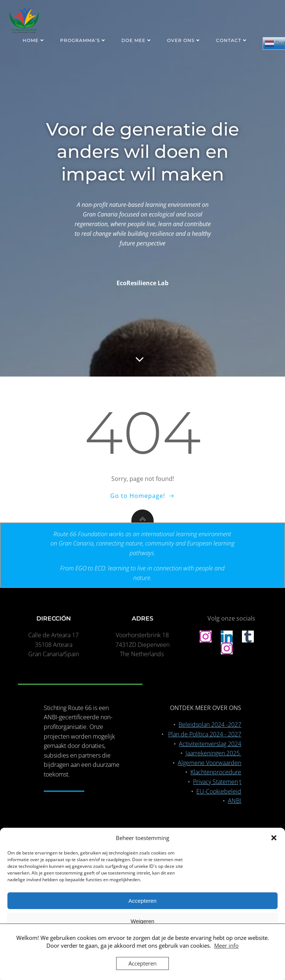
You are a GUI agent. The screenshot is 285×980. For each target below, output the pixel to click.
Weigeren (142, 921)
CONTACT (232, 40)
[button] (274, 838)
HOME (34, 40)
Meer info (226, 945)
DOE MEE (137, 40)
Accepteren (142, 901)
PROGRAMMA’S (83, 40)
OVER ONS (184, 40)
